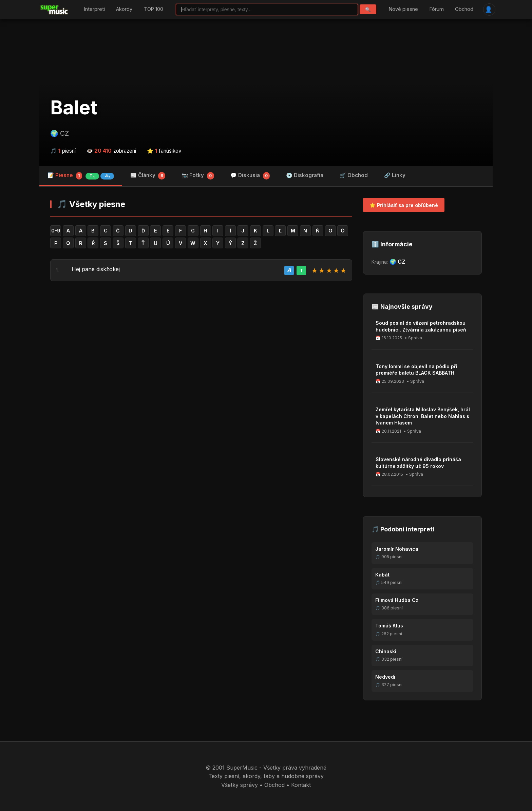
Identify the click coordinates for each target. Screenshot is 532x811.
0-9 (56, 231)
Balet (74, 108)
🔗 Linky (395, 175)
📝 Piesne (81, 176)
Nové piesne (403, 9)
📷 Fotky (198, 176)
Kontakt (301, 785)
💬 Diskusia (250, 176)
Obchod (464, 9)
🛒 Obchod (354, 175)
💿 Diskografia (305, 175)
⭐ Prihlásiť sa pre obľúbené (404, 205)
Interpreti (94, 9)
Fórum (437, 9)
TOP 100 (154, 9)
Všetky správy (240, 785)
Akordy (124, 9)
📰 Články (148, 176)
